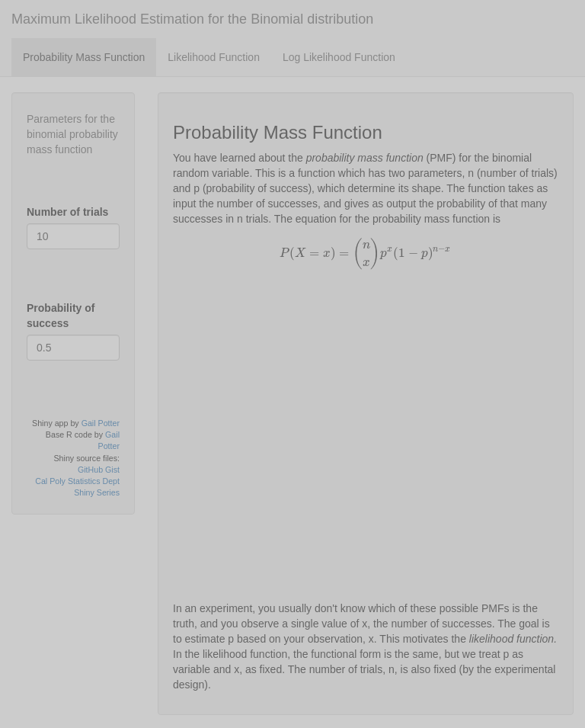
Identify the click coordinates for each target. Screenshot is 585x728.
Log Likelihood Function (339, 57)
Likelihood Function (214, 57)
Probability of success (61, 316)
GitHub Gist (99, 470)
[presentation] (366, 253)
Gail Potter (101, 423)
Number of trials (67, 212)
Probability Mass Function (84, 57)
